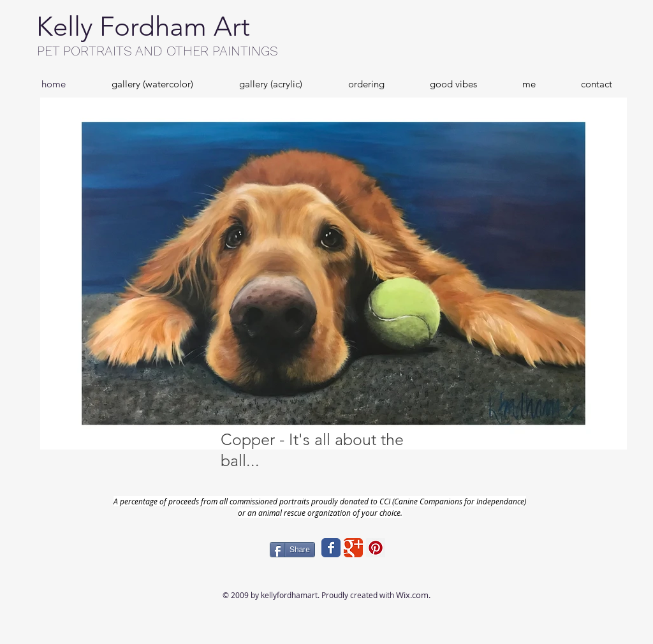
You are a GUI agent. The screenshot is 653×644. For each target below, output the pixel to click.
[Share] (292, 550)
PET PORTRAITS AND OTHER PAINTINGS (158, 51)
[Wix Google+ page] (353, 548)
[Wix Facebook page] (331, 548)
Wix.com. (413, 595)
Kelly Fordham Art (143, 26)
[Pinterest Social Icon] (376, 548)
